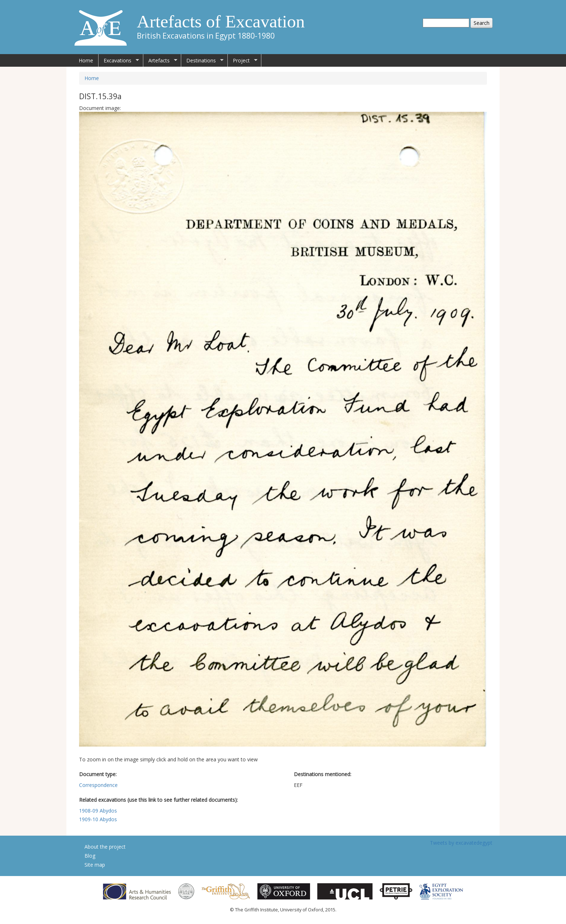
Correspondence (98, 785)
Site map (95, 865)
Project (243, 61)
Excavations (119, 61)
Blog (90, 856)
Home (86, 60)
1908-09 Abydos (98, 811)
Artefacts (160, 61)
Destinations (202, 61)
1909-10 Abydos (98, 819)
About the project (105, 847)
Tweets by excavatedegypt (461, 843)
